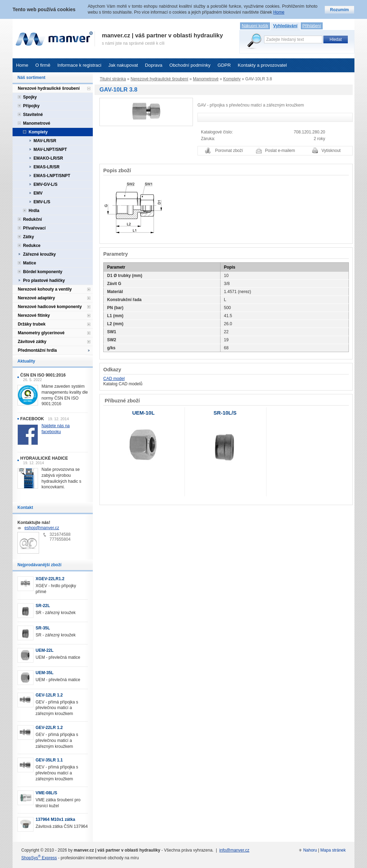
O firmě (43, 65)
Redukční (32, 219)
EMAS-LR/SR (47, 167)
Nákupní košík (255, 26)
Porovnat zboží (229, 151)
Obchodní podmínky (190, 65)
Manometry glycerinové (41, 333)
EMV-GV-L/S (46, 184)
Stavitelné (33, 115)
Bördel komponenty (43, 272)
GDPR (224, 65)
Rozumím (339, 10)
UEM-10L (143, 413)
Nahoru (310, 850)
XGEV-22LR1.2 (50, 579)
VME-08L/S (46, 793)
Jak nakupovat (123, 65)
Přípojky (31, 106)
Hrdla (34, 211)
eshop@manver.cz (42, 528)
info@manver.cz (234, 850)
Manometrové (206, 79)
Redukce (32, 246)
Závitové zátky (32, 342)
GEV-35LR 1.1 (49, 760)
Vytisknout (331, 151)
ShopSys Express (39, 858)
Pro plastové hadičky (44, 280)
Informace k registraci (79, 65)
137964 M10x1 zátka (55, 819)
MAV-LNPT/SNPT (50, 149)
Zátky (28, 237)
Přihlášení (312, 26)
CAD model (114, 379)
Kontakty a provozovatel (263, 65)
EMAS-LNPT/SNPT (52, 176)
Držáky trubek (32, 324)
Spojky (30, 97)
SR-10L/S (225, 413)
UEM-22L (44, 650)
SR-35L (43, 628)
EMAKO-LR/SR (48, 158)
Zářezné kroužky (39, 254)
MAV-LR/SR (45, 141)
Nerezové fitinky (34, 315)
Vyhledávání (285, 26)
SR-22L (43, 606)
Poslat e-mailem (280, 151)
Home (22, 65)
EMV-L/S (42, 202)
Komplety (232, 79)
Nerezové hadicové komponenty (50, 307)
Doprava (154, 65)
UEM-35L (44, 673)
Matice (29, 263)
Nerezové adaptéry (36, 298)
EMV (38, 193)
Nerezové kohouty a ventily (45, 289)
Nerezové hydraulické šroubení (159, 79)
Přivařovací (34, 228)
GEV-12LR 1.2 (49, 695)
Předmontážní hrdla (37, 350)
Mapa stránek (333, 850)
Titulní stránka (113, 79)
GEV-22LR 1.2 (49, 728)
